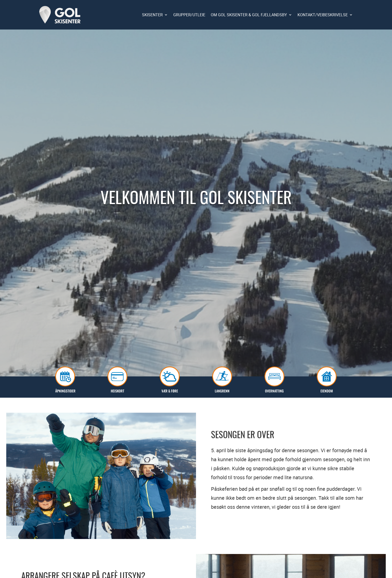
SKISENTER (152, 15)
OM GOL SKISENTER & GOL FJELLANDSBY (249, 15)
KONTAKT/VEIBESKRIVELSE (323, 15)
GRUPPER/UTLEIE (189, 15)
